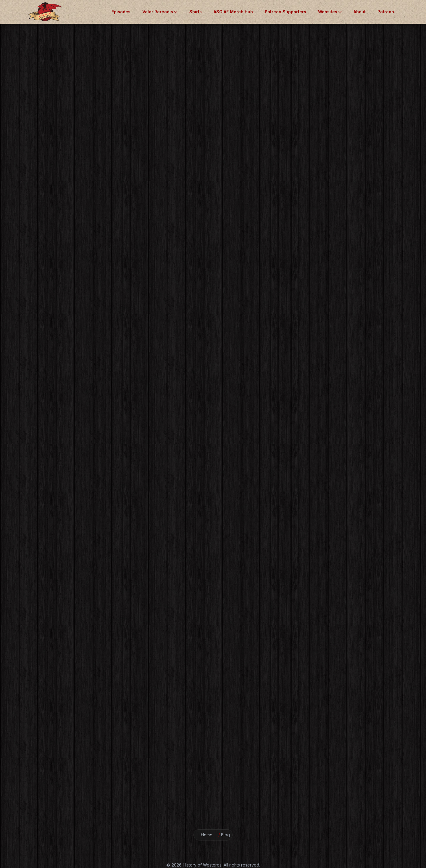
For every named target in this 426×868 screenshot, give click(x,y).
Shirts (196, 12)
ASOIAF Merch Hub (233, 12)
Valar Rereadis (160, 12)
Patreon (386, 12)
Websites (330, 12)
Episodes (121, 12)
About (360, 12)
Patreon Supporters (285, 12)
